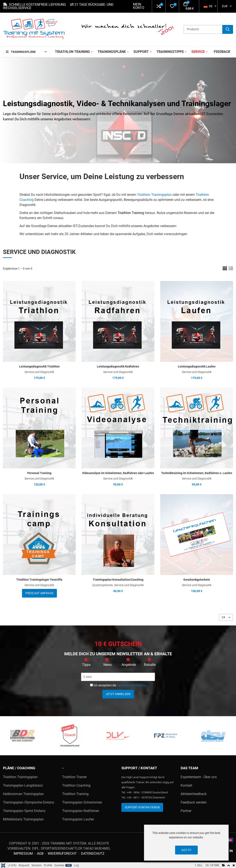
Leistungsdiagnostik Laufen (197, 366)
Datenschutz (93, 854)
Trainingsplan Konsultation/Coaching (118, 580)
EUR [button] (225, 6)
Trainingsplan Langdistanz (23, 785)
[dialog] (186, 843)
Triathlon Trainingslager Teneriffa (39, 580)
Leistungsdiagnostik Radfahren (118, 366)
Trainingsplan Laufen (78, 819)
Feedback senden (194, 802)
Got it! (186, 850)
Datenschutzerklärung (131, 685)
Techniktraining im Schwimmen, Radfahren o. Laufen (197, 473)
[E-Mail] (118, 677)
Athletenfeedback (194, 794)
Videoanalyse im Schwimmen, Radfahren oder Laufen (118, 473)
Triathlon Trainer (74, 777)
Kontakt (186, 785)
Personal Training (39, 473)
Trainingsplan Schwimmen (82, 802)
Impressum (23, 854)
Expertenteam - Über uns (199, 777)
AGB (40, 854)
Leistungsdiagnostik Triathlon (39, 366)
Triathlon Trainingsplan (154, 195)
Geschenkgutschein (197, 580)
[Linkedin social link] (231, 851)
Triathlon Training (131, 213)
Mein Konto (139, 6)
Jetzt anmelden (118, 694)
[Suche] (228, 29)
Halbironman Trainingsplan (23, 794)
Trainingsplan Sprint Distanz (24, 811)
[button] (159, 6)
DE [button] (208, 6)
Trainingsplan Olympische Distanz (29, 802)
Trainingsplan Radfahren (81, 811)
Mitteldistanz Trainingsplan (23, 819)
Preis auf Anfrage (39, 593)
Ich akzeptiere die (118, 685)
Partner (186, 811)
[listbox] (226, 617)
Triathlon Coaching (76, 785)
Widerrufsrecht (62, 854)
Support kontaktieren (142, 807)
